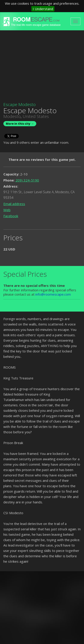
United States (36, 116)
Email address (14, 204)
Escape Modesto (19, 104)
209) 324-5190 (27, 180)
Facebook (11, 216)
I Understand (43, 9)
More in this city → (20, 124)
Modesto (12, 116)
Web (7, 210)
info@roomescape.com (53, 294)
